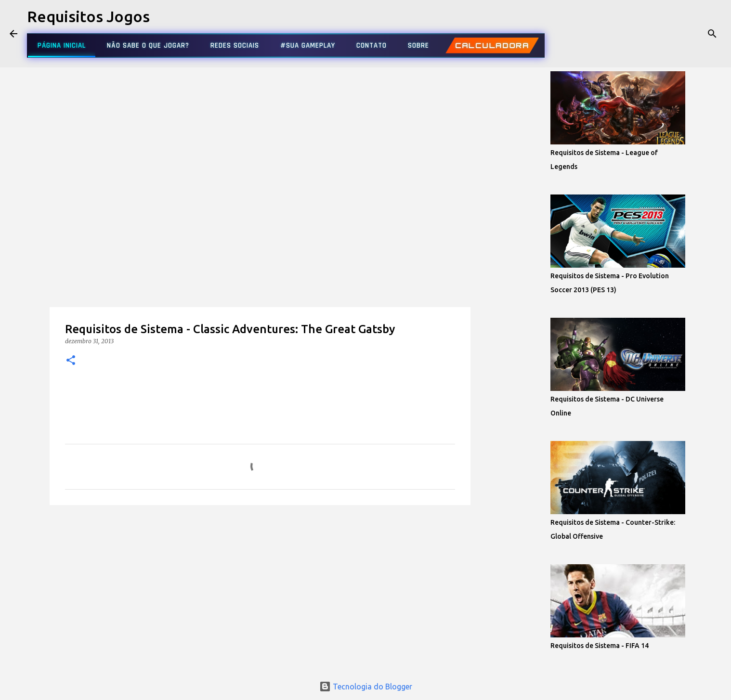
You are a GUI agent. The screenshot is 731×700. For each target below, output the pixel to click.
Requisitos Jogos (88, 16)
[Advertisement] (260, 101)
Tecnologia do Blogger (366, 687)
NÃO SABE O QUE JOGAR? (148, 45)
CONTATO (372, 45)
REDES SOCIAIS (235, 45)
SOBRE (418, 45)
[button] (71, 361)
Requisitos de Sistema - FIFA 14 (600, 646)
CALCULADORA (492, 45)
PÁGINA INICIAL (62, 45)
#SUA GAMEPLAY (308, 45)
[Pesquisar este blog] (673, 34)
